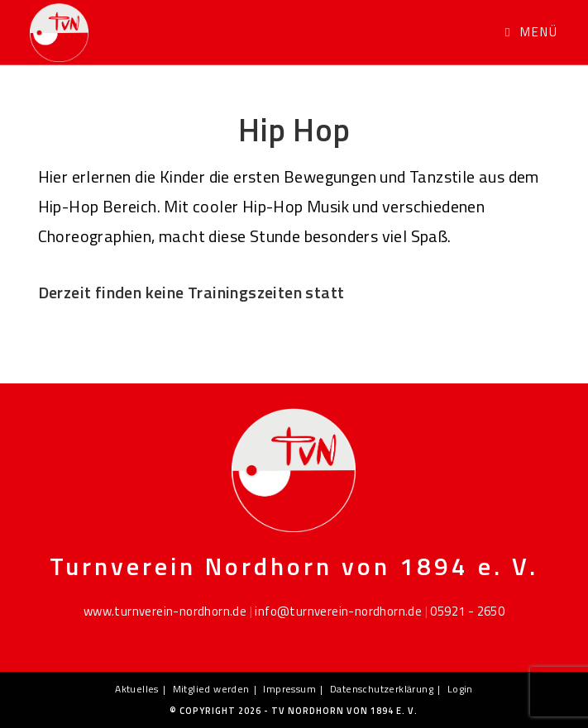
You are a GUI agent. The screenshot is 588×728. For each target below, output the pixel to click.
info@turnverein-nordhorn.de (338, 611)
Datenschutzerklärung (382, 689)
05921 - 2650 (467, 611)
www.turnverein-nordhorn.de (165, 611)
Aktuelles (137, 689)
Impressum (289, 689)
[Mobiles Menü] (532, 32)
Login (460, 689)
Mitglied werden (211, 689)
